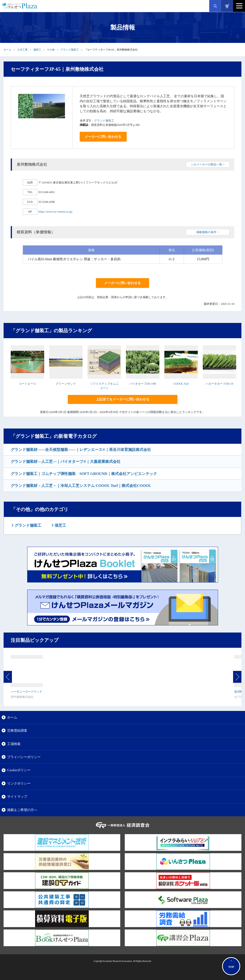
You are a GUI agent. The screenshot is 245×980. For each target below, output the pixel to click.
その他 (51, 50)
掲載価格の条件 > (208, 232)
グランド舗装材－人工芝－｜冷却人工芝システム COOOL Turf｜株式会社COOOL (81, 486)
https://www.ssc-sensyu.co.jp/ (56, 212)
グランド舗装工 (70, 50)
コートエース (27, 384)
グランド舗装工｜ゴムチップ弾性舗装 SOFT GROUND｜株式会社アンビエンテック (84, 474)
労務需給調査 (17, 730)
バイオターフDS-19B (143, 384)
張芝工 (60, 525)
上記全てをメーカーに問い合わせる (123, 399)
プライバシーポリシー (24, 757)
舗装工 (37, 50)
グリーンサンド (66, 384)
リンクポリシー (19, 783)
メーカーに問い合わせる (103, 137)
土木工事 (22, 50)
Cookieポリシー (19, 770)
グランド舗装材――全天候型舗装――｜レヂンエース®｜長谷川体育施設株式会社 (81, 450)
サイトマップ (17, 796)
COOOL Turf (181, 384)
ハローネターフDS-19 (219, 384)
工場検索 (14, 744)
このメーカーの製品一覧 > (208, 164)
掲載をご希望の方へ (22, 810)
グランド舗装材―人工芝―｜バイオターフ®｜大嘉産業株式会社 (66, 462)
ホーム (8, 50)
